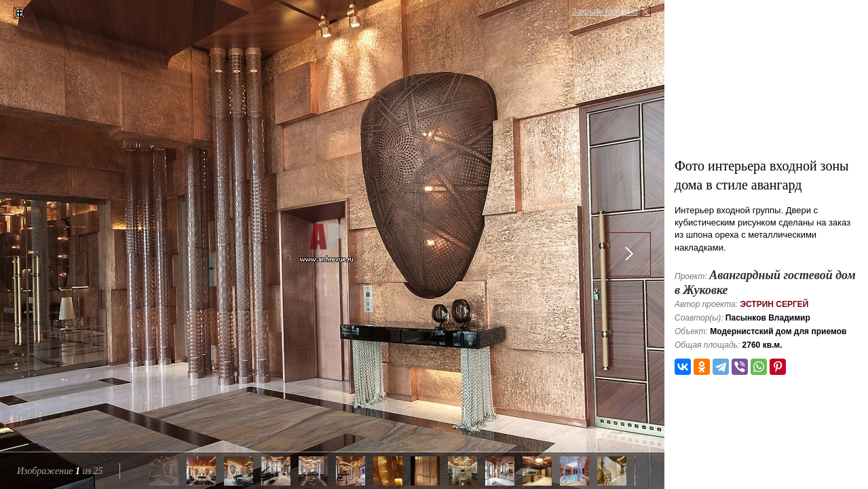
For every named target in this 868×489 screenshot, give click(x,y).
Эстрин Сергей (774, 304)
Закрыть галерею (605, 12)
